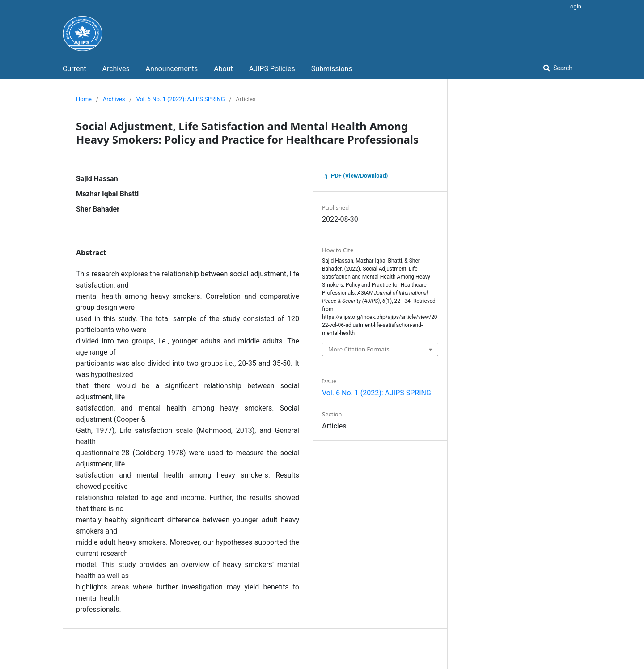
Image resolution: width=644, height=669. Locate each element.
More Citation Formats (359, 349)
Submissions (332, 69)
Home (84, 99)
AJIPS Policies (272, 69)
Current (74, 69)
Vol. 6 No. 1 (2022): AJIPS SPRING (180, 99)
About (223, 69)
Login (574, 6)
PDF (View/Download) (359, 176)
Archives (116, 69)
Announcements (172, 69)
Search (562, 68)
